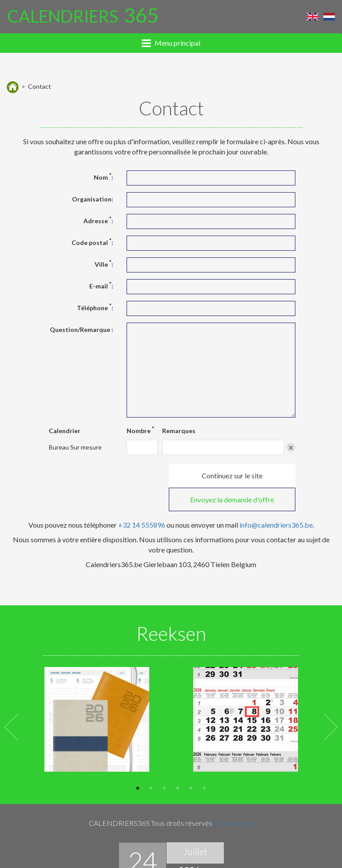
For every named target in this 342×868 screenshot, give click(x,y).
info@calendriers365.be (276, 501)
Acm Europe (235, 799)
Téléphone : (95, 308)
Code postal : (92, 242)
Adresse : (98, 221)
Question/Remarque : (82, 329)
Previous (11, 702)
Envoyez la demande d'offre (236, 475)
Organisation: (93, 199)
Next (331, 702)
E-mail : (101, 286)
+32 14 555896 (142, 501)
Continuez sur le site (108, 475)
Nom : (103, 177)
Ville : (104, 264)
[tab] (171, 47)
